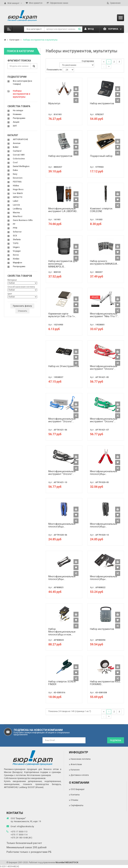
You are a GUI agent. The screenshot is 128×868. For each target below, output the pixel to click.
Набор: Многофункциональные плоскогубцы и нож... (62, 632)
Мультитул (54, 103)
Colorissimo (19, 159)
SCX (15, 236)
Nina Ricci (17, 216)
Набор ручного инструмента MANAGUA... (104, 263)
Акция (16, 122)
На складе (18, 110)
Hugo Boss (18, 189)
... (104, 66)
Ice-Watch (18, 193)
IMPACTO (18, 197)
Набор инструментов (102, 103)
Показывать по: (54, 70)
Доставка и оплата (80, 775)
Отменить (22, 311)
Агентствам (76, 764)
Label (15, 201)
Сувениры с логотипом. (15, 775)
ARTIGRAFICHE (20, 139)
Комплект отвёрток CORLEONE (101, 210)
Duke (15, 170)
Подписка (116, 740)
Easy (15, 174)
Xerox (16, 255)
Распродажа (19, 118)
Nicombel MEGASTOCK (67, 862)
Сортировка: (88, 61)
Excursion (18, 178)
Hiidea (16, 186)
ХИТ (15, 126)
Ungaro (16, 247)
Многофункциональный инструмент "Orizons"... (104, 368)
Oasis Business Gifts (23, 220)
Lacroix (16, 205)
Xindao (16, 259)
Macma (16, 213)
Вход (89, 29)
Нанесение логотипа (81, 759)
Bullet (16, 147)
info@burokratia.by (25, 826)
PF (14, 224)
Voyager (17, 251)
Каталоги (75, 770)
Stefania (17, 240)
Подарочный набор (101, 156)
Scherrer (17, 232)
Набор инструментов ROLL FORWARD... (105, 683)
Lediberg (17, 209)
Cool (15, 163)
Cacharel (17, 151)
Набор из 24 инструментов (64, 366)
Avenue (17, 143)
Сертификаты (77, 805)
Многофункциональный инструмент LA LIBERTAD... (63, 210)
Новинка (17, 114)
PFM (15, 228)
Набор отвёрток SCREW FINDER (62, 683)
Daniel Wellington (21, 166)
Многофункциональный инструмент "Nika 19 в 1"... (104, 315)
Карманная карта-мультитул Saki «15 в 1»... (62, 315)
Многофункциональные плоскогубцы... (104, 473)
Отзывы (74, 800)
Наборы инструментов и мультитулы (40, 40)
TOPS (16, 243)
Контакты (75, 795)
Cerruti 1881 (19, 155)
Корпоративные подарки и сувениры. (43, 772)
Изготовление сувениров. (39, 775)
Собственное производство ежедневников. (25, 778)
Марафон (17, 263)
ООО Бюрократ (78, 789)
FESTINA (17, 182)
